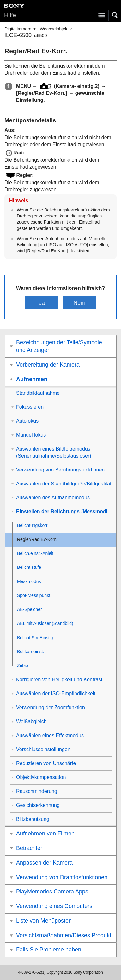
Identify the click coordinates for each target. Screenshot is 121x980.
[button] (115, 15)
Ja (42, 303)
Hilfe (10, 15)
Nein (79, 303)
